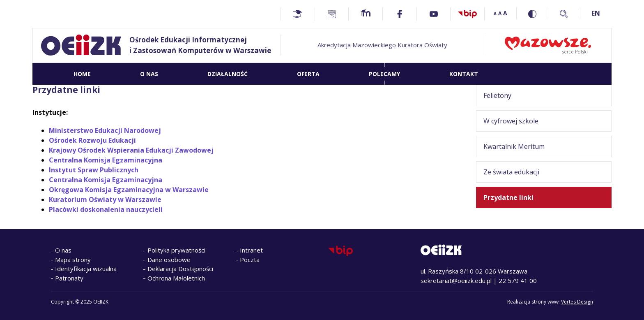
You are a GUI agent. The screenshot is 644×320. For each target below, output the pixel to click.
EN (596, 13)
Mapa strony (73, 260)
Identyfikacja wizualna (86, 269)
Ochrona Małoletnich (176, 278)
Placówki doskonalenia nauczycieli (106, 209)
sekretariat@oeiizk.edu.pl (456, 281)
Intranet (251, 250)
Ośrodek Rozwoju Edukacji (92, 140)
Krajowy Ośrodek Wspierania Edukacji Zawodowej (131, 150)
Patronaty (69, 278)
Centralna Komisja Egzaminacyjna (106, 160)
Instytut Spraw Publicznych (94, 170)
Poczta (250, 260)
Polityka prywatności (176, 250)
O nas (63, 250)
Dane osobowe (169, 260)
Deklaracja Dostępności (180, 269)
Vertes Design (577, 302)
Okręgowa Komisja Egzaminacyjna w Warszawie (129, 190)
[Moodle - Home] (366, 14)
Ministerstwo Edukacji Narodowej (105, 130)
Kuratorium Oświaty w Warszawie (105, 199)
